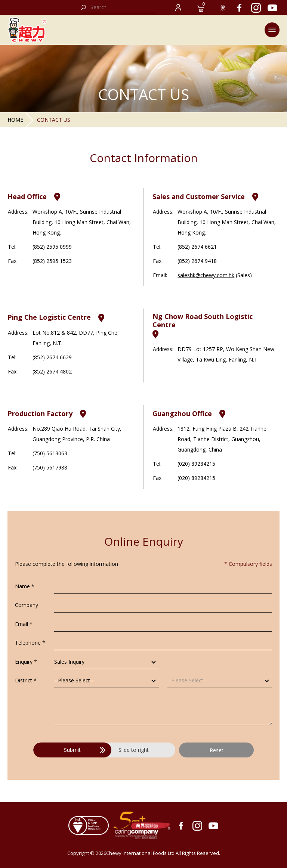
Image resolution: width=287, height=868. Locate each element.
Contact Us (54, 120)
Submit (85, 750)
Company (27, 605)
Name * (25, 586)
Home (15, 120)
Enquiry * (26, 662)
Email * (24, 624)
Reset (217, 750)
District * (26, 680)
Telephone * (30, 643)
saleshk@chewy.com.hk (206, 275)
